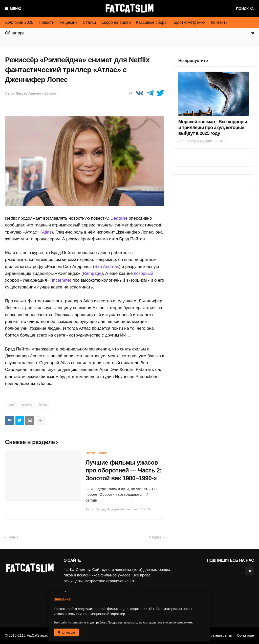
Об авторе (245, 635)
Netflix (43, 405)
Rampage (92, 273)
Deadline (119, 218)
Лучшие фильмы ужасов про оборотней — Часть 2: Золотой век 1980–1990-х (124, 470)
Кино (11, 405)
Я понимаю (66, 632)
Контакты (219, 22)
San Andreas (107, 267)
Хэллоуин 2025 (19, 22)
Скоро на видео (116, 22)
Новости (47, 22)
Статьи (90, 22)
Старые (155, 537)
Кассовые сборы (152, 22)
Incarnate (61, 280)
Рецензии (69, 22)
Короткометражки (189, 22)
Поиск (242, 9)
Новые (13, 537)
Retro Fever (96, 453)
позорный (143, 273)
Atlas (47, 232)
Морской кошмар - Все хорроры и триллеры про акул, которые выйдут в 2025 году (213, 128)
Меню (16, 9)
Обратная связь (219, 635)
